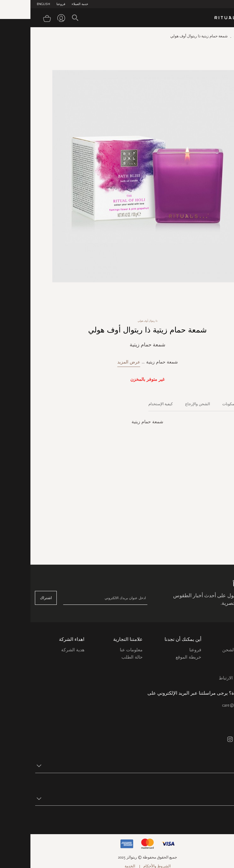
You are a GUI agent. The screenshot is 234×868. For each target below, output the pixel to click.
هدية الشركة (42, 650)
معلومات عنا (101, 650)
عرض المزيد (98, 362)
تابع (226, 818)
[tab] (221, 402)
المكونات (199, 404)
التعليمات (221, 663)
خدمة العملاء (49, 4)
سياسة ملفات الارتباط (209, 678)
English (13, 4)
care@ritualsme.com (210, 705)
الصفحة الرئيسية (216, 36)
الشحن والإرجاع (167, 404)
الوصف (224, 404)
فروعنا (30, 4)
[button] (111, 766)
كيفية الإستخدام (130, 404)
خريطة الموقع (158, 657)
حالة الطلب (102, 657)
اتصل (224, 671)
